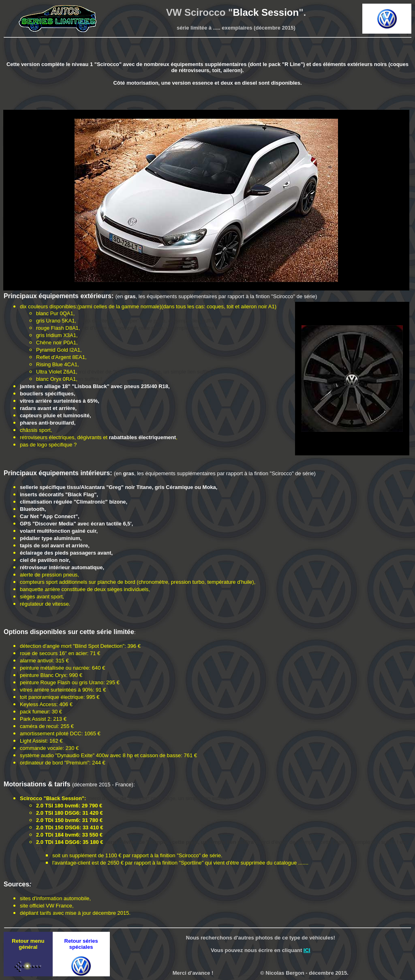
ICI (307, 950)
